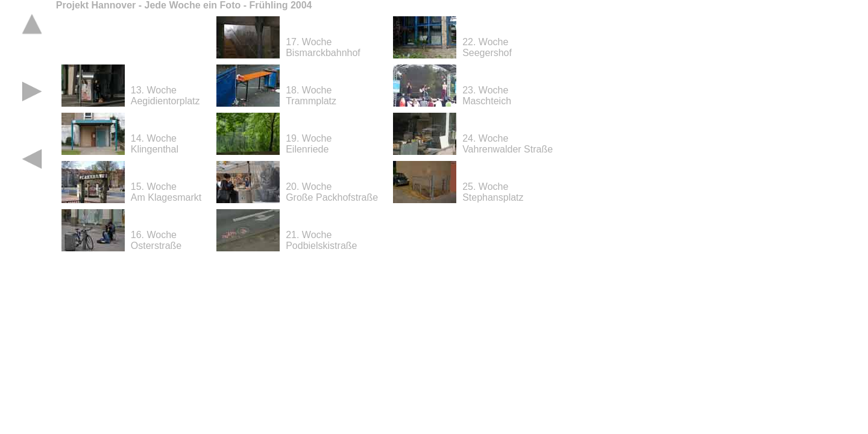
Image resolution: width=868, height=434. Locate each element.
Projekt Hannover (96, 5)
